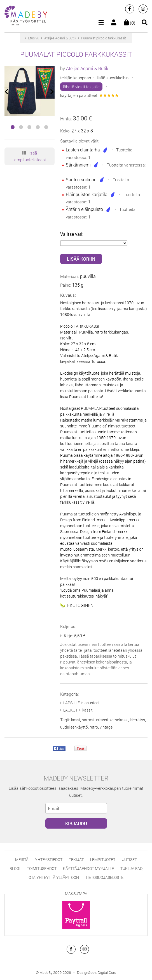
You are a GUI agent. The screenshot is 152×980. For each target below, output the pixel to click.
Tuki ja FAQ (131, 868)
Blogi (15, 868)
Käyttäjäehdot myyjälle (88, 868)
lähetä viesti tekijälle (81, 87)
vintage (106, 727)
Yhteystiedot (49, 859)
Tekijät (76, 859)
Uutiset (129, 859)
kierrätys (137, 720)
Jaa (59, 749)
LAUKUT (70, 710)
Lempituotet (103, 859)
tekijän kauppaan (76, 78)
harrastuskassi (95, 720)
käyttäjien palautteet (79, 95)
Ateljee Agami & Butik (87, 68)
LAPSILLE (72, 703)
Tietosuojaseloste (104, 877)
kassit (87, 710)
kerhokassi (119, 720)
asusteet (92, 703)
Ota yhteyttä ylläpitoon (54, 877)
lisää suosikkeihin (113, 78)
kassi (76, 720)
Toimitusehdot (42, 868)
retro (94, 727)
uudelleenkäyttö (74, 727)
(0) (129, 23)
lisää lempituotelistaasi (30, 156)
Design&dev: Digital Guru (97, 972)
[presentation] (7, 92)
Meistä (22, 859)
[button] (13, 127)
